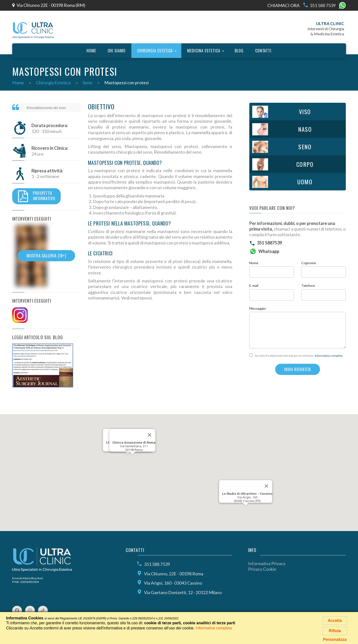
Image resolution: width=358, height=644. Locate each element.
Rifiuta (335, 631)
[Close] (266, 486)
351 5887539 (269, 243)
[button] (128, 459)
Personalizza (335, 639)
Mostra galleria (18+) (46, 256)
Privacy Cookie (262, 569)
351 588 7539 (319, 5)
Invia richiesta (298, 369)
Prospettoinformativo (37, 196)
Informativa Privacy (267, 563)
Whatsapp (269, 251)
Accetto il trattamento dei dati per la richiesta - (296, 355)
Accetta (335, 621)
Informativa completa (329, 356)
